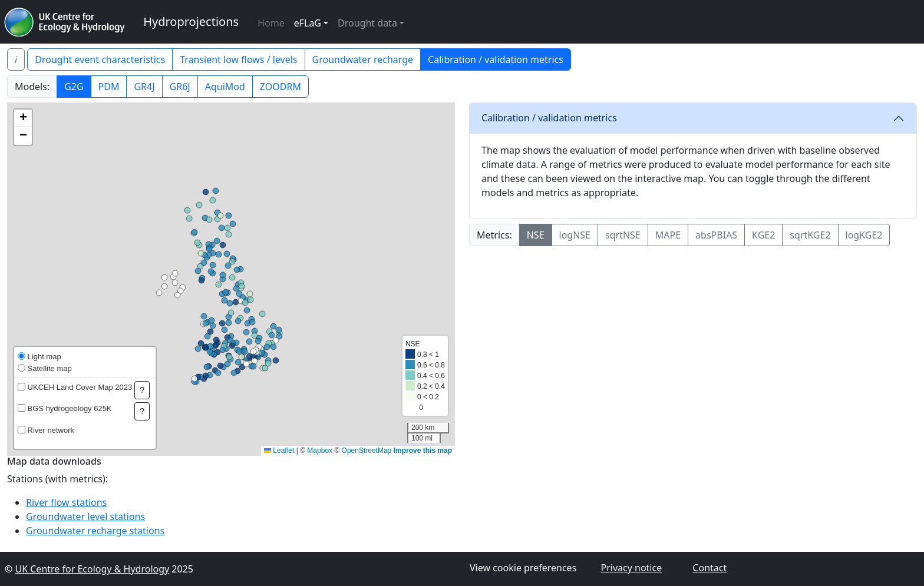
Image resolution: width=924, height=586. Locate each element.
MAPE (668, 235)
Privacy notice (631, 568)
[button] (23, 118)
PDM (109, 87)
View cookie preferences (523, 568)
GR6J (180, 87)
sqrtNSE (623, 235)
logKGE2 (864, 235)
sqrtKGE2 (810, 235)
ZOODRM (280, 87)
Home (271, 23)
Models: (32, 87)
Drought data (367, 23)
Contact (709, 568)
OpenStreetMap (367, 451)
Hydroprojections (191, 21)
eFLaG (308, 23)
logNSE (575, 235)
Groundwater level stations (85, 517)
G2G (74, 87)
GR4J (144, 87)
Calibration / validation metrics (496, 59)
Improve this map (423, 451)
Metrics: (494, 235)
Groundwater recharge (363, 59)
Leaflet (279, 451)
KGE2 (763, 235)
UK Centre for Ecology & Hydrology (92, 569)
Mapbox (320, 451)
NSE (536, 235)
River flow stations (66, 502)
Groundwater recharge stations (95, 531)
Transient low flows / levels (238, 59)
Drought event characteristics (100, 59)
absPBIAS (716, 235)
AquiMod (225, 87)
